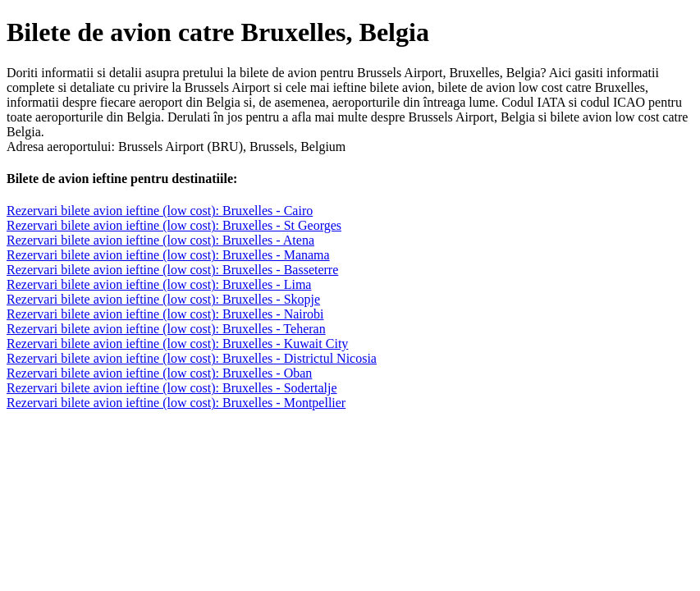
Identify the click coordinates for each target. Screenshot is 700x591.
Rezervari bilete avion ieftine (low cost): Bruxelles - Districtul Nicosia (192, 358)
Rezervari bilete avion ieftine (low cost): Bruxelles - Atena (160, 240)
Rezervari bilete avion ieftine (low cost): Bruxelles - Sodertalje (172, 388)
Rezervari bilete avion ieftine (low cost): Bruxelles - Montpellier (176, 403)
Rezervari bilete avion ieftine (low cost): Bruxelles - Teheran (166, 329)
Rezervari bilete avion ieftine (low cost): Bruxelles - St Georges (174, 225)
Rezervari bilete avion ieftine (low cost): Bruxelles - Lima (159, 284)
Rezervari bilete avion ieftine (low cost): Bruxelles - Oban (159, 373)
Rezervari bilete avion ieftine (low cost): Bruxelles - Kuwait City (177, 344)
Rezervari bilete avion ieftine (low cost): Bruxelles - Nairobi (165, 314)
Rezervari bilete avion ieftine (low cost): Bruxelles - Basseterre (172, 270)
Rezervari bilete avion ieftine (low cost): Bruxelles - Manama (168, 255)
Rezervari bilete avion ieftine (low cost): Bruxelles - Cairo (160, 211)
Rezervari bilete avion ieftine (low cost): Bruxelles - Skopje (163, 299)
